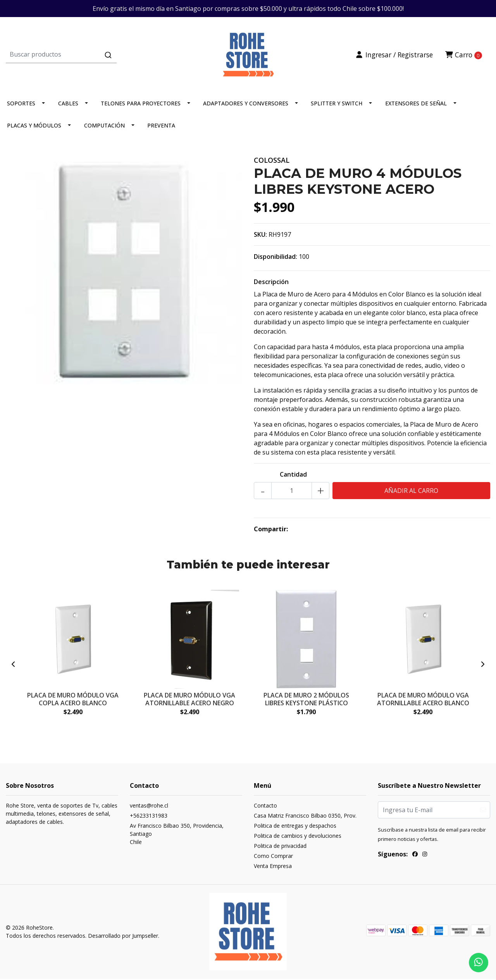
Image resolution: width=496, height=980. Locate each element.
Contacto (265, 807)
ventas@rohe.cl (149, 807)
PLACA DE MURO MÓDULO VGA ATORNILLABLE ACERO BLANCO (423, 700)
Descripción (271, 283)
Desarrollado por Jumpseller (123, 937)
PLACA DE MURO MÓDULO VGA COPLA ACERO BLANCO (73, 700)
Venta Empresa (273, 867)
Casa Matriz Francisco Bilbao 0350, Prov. (305, 817)
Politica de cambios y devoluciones (298, 837)
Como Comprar (273, 857)
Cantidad (293, 476)
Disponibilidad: (276, 258)
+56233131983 (149, 817)
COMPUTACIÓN (104, 127)
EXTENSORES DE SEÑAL (416, 105)
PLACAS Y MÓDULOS (34, 127)
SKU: (260, 236)
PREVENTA (161, 127)
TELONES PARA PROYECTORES (141, 105)
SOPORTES (21, 105)
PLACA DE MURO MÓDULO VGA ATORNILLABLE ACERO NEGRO (189, 700)
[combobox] (87, 55)
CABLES (68, 105)
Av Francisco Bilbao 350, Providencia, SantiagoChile (177, 835)
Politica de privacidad (280, 847)
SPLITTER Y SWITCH (337, 105)
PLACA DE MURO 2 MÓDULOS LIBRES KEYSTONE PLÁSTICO (306, 700)
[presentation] (14, 666)
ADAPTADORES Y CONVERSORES (246, 105)
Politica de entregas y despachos (295, 827)
